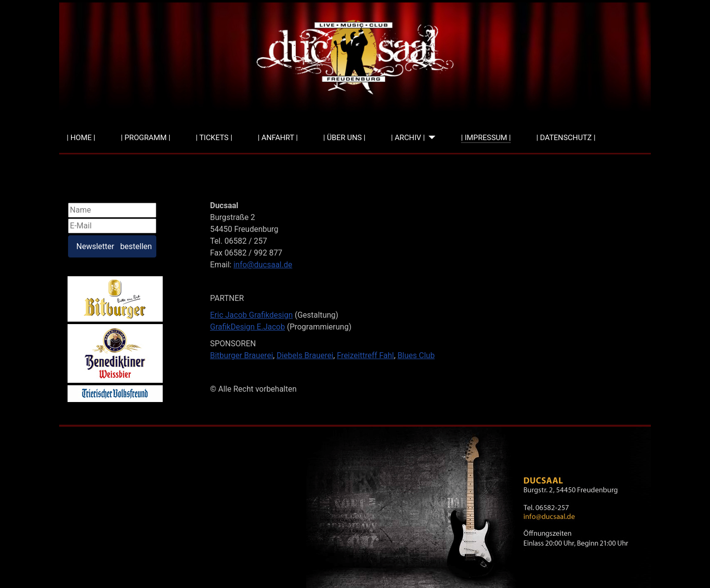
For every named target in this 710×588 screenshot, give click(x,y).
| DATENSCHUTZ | (566, 138)
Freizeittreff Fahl (365, 355)
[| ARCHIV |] (430, 138)
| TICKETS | (214, 138)
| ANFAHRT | (278, 138)
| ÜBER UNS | (345, 138)
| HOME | (81, 138)
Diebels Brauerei (305, 355)
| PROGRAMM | (145, 138)
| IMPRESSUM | (486, 138)
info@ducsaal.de (263, 265)
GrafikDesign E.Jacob (248, 327)
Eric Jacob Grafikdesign (251, 315)
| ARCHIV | (408, 138)
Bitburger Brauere (241, 355)
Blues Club (416, 355)
